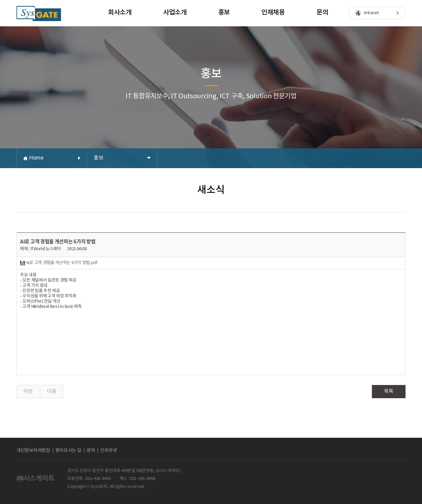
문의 (322, 13)
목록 (389, 391)
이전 (28, 391)
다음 (52, 391)
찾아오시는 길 (68, 451)
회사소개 (120, 13)
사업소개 (175, 13)
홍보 (224, 13)
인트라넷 (109, 451)
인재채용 (273, 13)
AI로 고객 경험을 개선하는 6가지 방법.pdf (59, 263)
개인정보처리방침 (33, 451)
